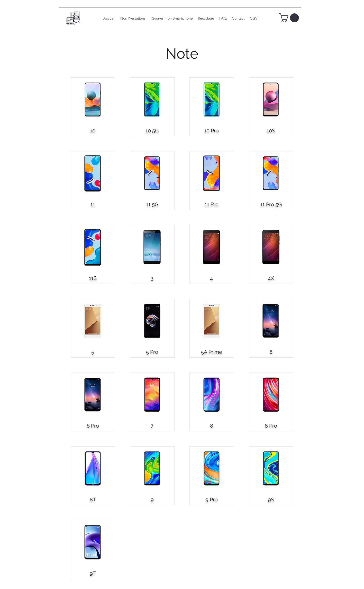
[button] (290, 18)
